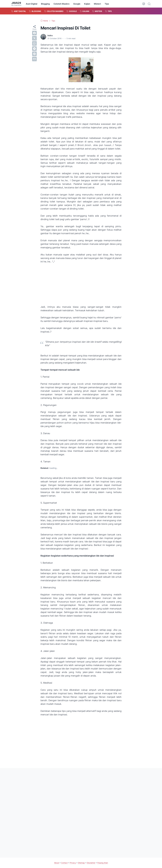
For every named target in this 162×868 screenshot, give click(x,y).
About (57, 863)
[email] (34, 59)
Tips (107, 4)
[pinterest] (34, 54)
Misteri (97, 4)
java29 (16, 3)
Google (77, 4)
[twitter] (34, 38)
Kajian (87, 4)
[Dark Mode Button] (144, 4)
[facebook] (34, 33)
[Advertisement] (81, 284)
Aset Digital (32, 4)
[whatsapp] (34, 43)
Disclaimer (91, 863)
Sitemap (81, 863)
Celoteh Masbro (62, 4)
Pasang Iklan (103, 863)
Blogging (45, 4)
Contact (64, 863)
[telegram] (34, 49)
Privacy (73, 863)
